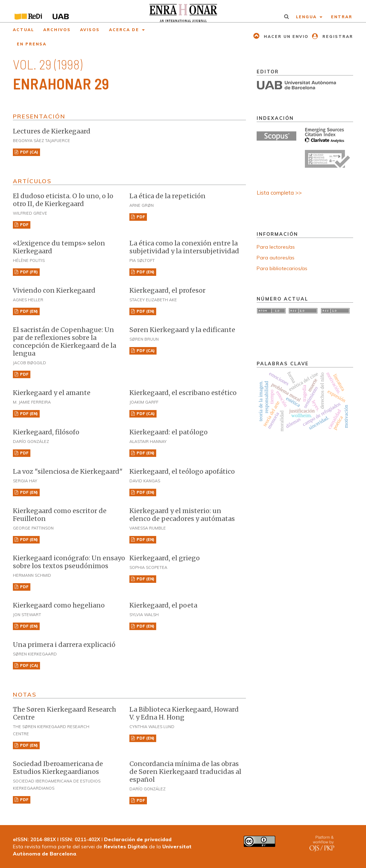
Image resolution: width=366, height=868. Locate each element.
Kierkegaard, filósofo (46, 432)
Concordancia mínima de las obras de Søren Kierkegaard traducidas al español (185, 772)
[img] (183, 11)
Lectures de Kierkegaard (52, 131)
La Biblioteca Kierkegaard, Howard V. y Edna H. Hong (184, 713)
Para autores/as (276, 258)
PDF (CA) (29, 152)
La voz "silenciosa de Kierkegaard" (68, 471)
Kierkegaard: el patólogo (169, 432)
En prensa (32, 44)
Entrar (342, 17)
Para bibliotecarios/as (282, 268)
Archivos (57, 30)
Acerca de (125, 30)
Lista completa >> (279, 193)
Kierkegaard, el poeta (163, 605)
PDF (24, 225)
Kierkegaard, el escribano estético (183, 393)
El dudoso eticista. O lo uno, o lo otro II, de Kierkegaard (63, 200)
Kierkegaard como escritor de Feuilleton (60, 515)
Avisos (90, 30)
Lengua (307, 17)
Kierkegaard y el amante (52, 393)
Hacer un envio (285, 36)
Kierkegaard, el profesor (167, 290)
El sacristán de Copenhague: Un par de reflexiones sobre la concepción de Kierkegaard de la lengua (65, 342)
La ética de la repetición (167, 196)
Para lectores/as (276, 247)
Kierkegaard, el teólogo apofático (182, 471)
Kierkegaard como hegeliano (59, 605)
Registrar (337, 36)
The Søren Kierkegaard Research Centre (65, 713)
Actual (23, 30)
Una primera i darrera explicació (64, 645)
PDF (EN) (145, 272)
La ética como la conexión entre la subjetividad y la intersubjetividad (184, 247)
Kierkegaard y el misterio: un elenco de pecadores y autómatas (182, 515)
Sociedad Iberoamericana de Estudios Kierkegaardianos (58, 768)
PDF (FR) (28, 272)
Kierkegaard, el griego (165, 558)
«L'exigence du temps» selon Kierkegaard (59, 247)
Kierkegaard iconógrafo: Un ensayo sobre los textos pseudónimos (69, 562)
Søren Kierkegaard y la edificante (182, 330)
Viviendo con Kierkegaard (54, 290)
